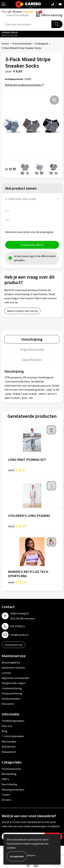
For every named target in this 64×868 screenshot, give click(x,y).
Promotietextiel (22, 43)
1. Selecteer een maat (21, 199)
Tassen (6, 795)
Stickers (6, 800)
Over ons (7, 726)
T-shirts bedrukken (13, 736)
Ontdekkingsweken (13, 721)
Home (5, 43)
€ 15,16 (17, 582)
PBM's (5, 779)
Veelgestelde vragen (14, 683)
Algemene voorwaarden (16, 678)
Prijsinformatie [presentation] (32, 349)
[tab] (32, 339)
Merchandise (9, 741)
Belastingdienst (11, 662)
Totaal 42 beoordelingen (17, 15)
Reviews (17, 12)
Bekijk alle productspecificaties (24, 85)
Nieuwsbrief (9, 752)
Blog (5, 731)
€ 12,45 (17, 526)
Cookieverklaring (12, 688)
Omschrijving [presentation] (32, 339)
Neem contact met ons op (22, 311)
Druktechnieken (11, 699)
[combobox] (27, 24)
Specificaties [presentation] (32, 360)
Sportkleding (9, 784)
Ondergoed (41, 43)
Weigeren (31, 855)
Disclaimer (8, 704)
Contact (6, 673)
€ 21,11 (17, 470)
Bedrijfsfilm (9, 747)
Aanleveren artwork (13, 668)
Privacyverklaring (12, 693)
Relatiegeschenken (13, 790)
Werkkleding (9, 774)
